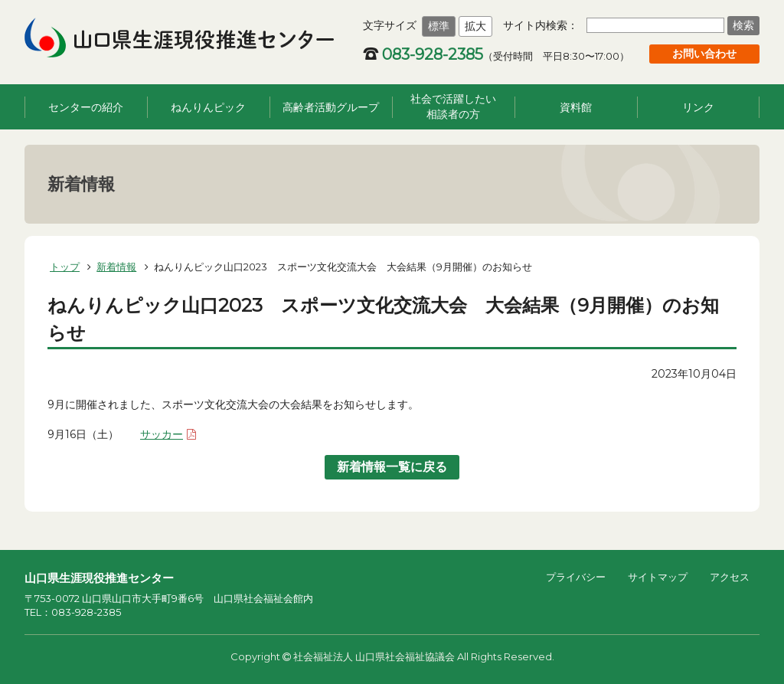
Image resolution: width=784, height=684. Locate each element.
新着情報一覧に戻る (392, 467)
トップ (65, 267)
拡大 (475, 26)
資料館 (576, 107)
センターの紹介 (86, 107)
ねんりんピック (208, 107)
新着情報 (116, 267)
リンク (698, 107)
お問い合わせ (704, 54)
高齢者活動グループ (331, 107)
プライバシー (576, 577)
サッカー (162, 434)
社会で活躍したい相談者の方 (453, 106)
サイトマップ (658, 577)
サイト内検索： (541, 25)
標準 (439, 26)
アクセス (730, 577)
